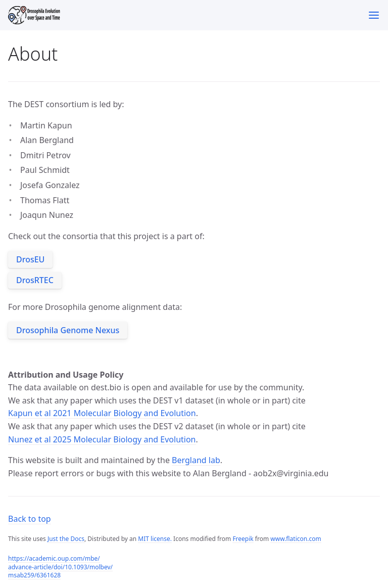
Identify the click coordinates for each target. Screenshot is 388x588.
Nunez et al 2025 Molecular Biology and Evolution (102, 439)
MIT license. (155, 539)
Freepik (243, 539)
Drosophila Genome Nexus (68, 330)
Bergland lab (196, 460)
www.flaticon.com (296, 539)
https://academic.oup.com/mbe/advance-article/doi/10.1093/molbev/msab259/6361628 (60, 567)
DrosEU (30, 259)
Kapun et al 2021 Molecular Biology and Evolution (102, 413)
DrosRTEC (35, 280)
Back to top (30, 519)
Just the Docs (66, 539)
